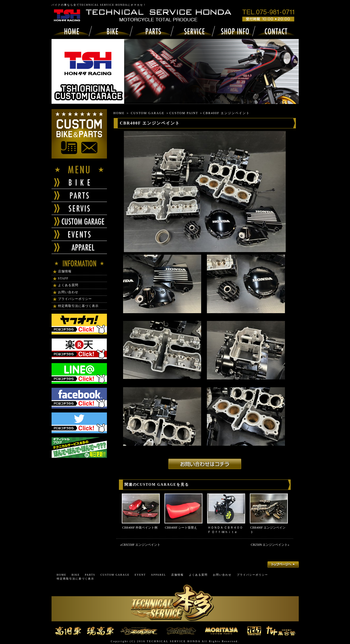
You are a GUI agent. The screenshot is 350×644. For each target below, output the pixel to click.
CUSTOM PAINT (184, 113)
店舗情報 (65, 271)
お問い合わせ (68, 292)
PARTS (90, 575)
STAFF (63, 278)
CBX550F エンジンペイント (141, 545)
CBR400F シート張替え (181, 528)
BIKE (76, 575)
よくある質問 (68, 285)
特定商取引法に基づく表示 (78, 306)
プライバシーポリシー (75, 299)
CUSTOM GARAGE (148, 113)
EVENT (140, 575)
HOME (119, 113)
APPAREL (158, 575)
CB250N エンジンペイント (269, 545)
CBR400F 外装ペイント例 (140, 528)
